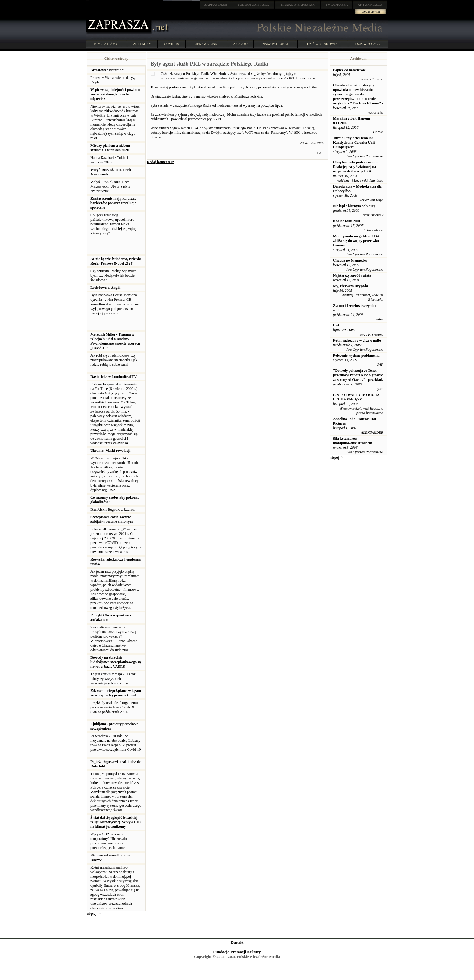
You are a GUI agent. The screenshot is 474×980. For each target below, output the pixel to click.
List (336, 325)
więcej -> (94, 914)
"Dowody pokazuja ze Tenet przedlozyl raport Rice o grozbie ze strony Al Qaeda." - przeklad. (358, 375)
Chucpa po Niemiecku (350, 260)
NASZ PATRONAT (276, 44)
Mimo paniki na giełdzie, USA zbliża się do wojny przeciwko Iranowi (356, 241)
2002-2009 (240, 44)
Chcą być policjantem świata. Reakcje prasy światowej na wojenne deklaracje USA (356, 167)
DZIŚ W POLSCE (367, 44)
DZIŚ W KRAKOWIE (322, 44)
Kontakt (237, 943)
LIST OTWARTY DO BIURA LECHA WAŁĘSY (356, 397)
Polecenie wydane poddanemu (356, 355)
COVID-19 (172, 44)
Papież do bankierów (349, 70)
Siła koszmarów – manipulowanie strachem (353, 441)
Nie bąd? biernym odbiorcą (354, 206)
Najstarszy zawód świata (352, 275)
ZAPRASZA (253, 5)
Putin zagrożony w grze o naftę (357, 340)
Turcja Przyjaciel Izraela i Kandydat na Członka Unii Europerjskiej (354, 143)
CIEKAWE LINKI (206, 44)
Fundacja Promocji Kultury (237, 952)
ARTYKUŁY (142, 44)
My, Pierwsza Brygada (351, 286)
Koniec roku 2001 (347, 221)
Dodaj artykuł (371, 11)
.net (216, 5)
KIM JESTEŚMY (106, 44)
